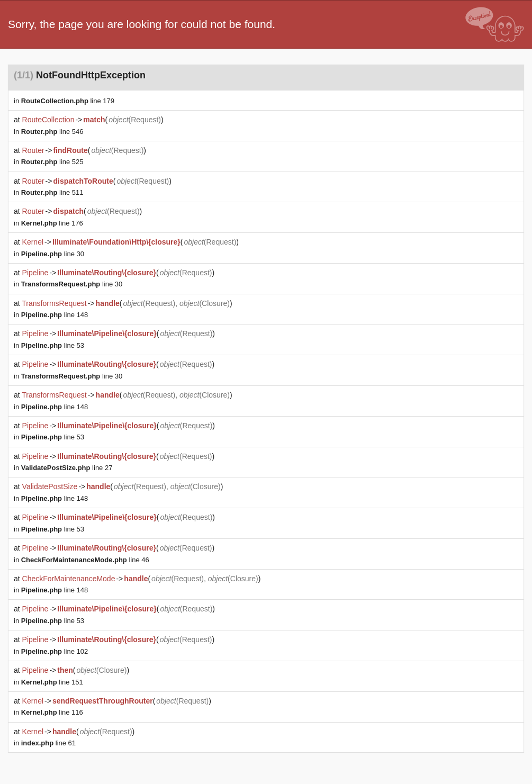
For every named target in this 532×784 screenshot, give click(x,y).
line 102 (55, 651)
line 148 (55, 315)
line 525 (52, 162)
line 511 (52, 192)
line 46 (85, 560)
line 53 (53, 345)
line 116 (52, 712)
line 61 (48, 743)
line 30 (53, 254)
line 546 (52, 132)
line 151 (52, 682)
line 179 (68, 101)
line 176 (52, 223)
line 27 (67, 468)
